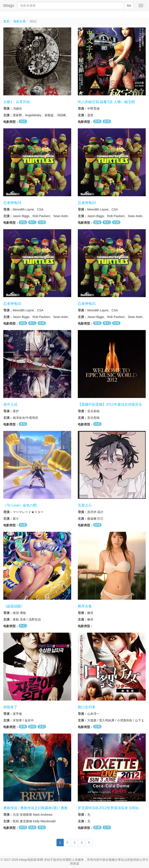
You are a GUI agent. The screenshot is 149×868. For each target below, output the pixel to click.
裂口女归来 (87, 707)
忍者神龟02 (12, 304)
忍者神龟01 (87, 304)
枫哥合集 (85, 606)
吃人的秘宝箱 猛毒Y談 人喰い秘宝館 (106, 102)
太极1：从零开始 (17, 102)
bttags (9, 5)
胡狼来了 (10, 707)
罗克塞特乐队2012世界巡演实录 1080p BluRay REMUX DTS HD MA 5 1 (108, 810)
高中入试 (10, 404)
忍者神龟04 (12, 203)
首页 (6, 21)
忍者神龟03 (87, 203)
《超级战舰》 (14, 606)
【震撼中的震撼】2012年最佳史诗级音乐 (110, 404)
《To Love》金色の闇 (20, 505)
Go (129, 5)
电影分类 (20, 21)
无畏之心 (85, 505)
